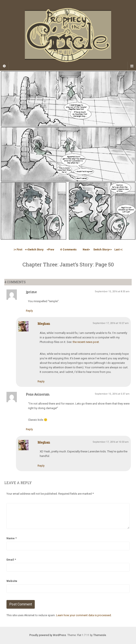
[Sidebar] (4, 66)
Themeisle (100, 635)
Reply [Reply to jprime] (29, 311)
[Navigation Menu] (132, 66)
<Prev (50, 250)
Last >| (118, 250)
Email (11, 560)
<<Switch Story (34, 250)
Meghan (44, 324)
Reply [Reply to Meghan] (41, 381)
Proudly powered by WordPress (48, 635)
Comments (68, 250)
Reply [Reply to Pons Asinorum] (29, 429)
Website (12, 581)
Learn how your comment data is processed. (84, 615)
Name (12, 538)
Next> (86, 250)
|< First (18, 250)
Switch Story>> (103, 250)
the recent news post (86, 342)
